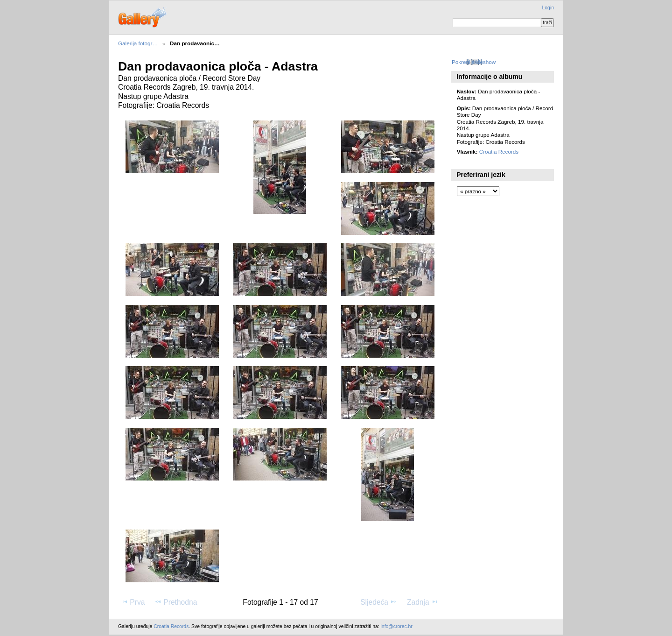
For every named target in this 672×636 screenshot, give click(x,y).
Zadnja (423, 602)
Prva (133, 602)
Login (548, 8)
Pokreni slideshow (474, 62)
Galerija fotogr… (138, 43)
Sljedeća (379, 602)
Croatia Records (499, 152)
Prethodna (176, 602)
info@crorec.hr (397, 626)
